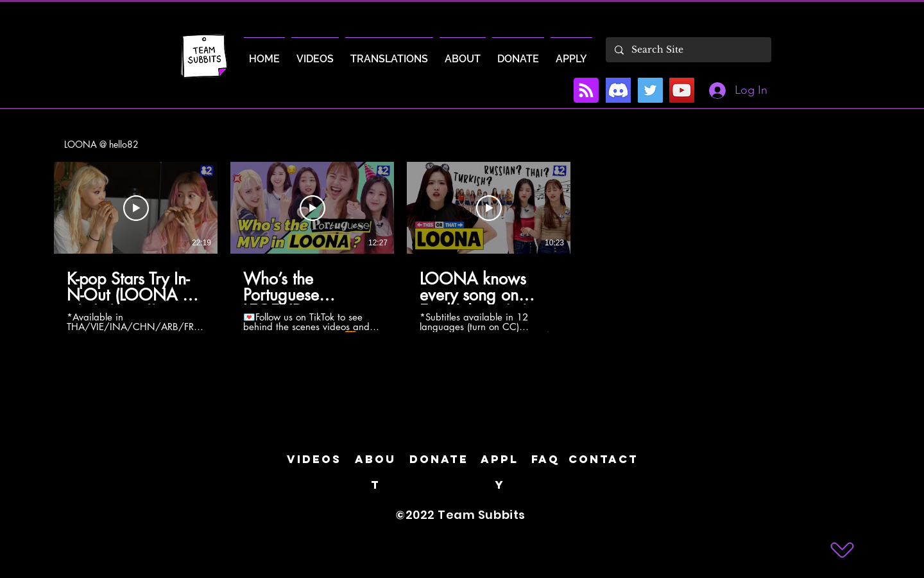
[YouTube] (682, 90)
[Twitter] (650, 90)
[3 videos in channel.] (462, 247)
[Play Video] (136, 208)
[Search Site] (688, 50)
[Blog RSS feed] (586, 91)
